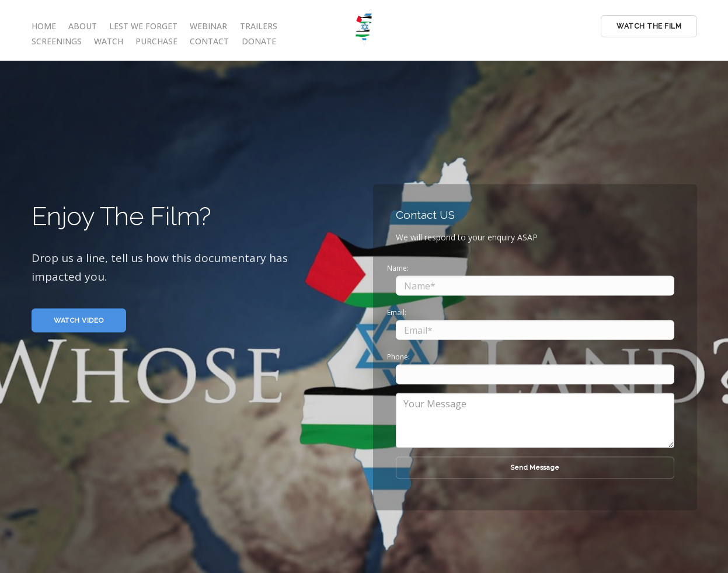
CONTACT (209, 41)
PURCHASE (156, 41)
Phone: (398, 356)
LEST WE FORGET (143, 26)
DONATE (259, 41)
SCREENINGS (57, 41)
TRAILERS (259, 26)
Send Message (535, 467)
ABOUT (83, 26)
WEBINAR (208, 26)
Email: (397, 312)
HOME (44, 26)
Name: (398, 268)
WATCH (109, 41)
